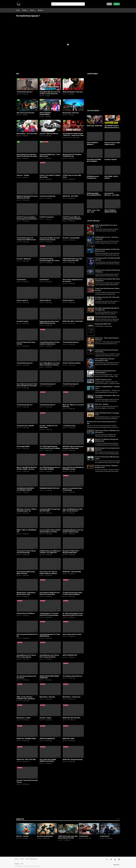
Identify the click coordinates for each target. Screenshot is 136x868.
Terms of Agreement (31, 859)
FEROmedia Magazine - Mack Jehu (73, 92)
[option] (26, 832)
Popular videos (93, 111)
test (22, 864)
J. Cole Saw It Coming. (69, 426)
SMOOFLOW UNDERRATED (47, 739)
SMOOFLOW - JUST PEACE (70, 196)
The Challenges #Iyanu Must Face (72, 676)
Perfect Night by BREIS (23, 447)
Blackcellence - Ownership (47, 697)
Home (18, 10)
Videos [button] (25, 10)
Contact (22, 859)
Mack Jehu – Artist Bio (102, 404)
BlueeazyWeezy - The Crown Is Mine (27, 134)
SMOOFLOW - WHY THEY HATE (71, 718)
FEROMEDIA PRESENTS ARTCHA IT (50, 488)
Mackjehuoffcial (68, 137)
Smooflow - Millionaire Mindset (49, 134)
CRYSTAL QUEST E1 (68, 301)
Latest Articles (93, 221)
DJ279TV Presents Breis (47, 217)
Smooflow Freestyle (22, 321)
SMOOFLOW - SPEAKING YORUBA (26, 739)
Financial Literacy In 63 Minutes (26, 613)
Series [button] (33, 10)
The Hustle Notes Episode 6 (71, 342)
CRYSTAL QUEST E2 (45, 301)
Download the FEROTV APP (103, 324)
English (117, 865)
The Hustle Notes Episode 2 (25, 405)
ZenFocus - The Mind (23, 175)
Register (117, 4)
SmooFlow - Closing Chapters (71, 238)
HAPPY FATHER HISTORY (70, 655)
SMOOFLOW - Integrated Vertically (73, 760)
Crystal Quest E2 (21, 280)
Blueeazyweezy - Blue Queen (71, 113)
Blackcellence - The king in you (72, 697)
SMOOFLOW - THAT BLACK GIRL (72, 572)
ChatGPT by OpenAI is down (103, 380)
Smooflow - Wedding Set (24, 259)
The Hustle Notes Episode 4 (48, 384)
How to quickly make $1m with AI (72, 634)
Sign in (109, 4)
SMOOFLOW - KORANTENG (95, 126)
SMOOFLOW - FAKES (69, 739)
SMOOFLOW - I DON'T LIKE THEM (26, 760)
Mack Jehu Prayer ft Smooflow (26, 113)
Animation (20, 819)
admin (20, 94)
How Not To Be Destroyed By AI (72, 363)
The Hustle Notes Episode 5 (25, 363)
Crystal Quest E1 (44, 280)
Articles (41, 10)
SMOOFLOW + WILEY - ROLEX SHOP (73, 321)
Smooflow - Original (45, 718)
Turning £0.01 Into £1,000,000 (25, 426)
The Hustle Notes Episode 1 (48, 405)
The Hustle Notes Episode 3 (71, 384)
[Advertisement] (111, 90)
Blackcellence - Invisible (24, 718)
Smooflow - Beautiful (110, 160)
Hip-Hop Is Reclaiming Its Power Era (106, 317)
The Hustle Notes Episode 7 (28, 16)
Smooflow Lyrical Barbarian (48, 196)
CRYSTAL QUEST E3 (22, 301)
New (18, 74)
